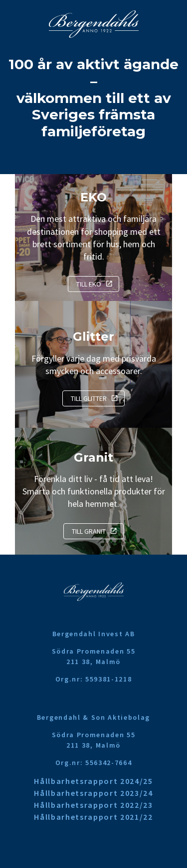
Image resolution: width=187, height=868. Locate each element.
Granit (93, 457)
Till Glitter (89, 398)
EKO (93, 197)
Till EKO (89, 284)
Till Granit (89, 531)
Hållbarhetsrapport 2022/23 (93, 805)
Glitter (93, 337)
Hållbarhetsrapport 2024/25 (93, 781)
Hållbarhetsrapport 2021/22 (93, 817)
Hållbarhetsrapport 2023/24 (93, 793)
